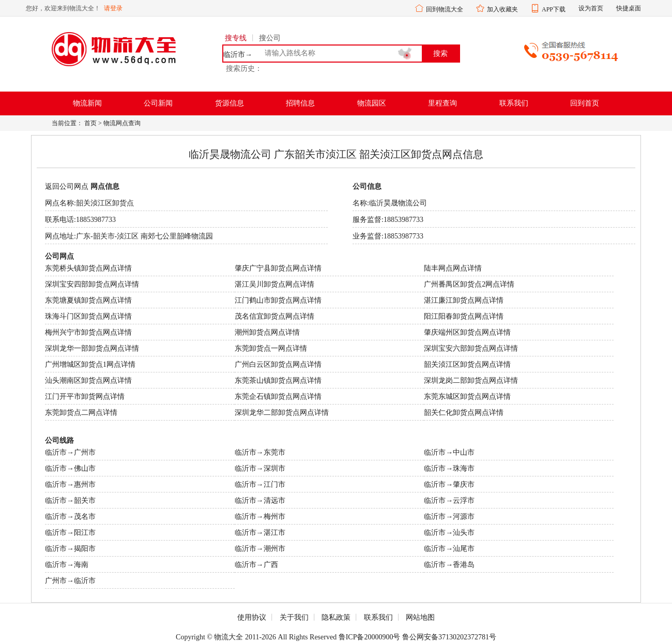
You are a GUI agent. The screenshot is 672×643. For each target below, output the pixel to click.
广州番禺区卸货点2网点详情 (469, 284)
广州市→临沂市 (70, 581)
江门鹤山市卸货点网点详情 (278, 300)
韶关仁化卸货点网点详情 (464, 413)
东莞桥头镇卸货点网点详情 (88, 268)
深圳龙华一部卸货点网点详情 (92, 348)
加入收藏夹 (502, 9)
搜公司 (270, 38)
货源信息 (230, 103)
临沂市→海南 (67, 565)
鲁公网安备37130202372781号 (449, 637)
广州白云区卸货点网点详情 (278, 364)
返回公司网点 (67, 186)
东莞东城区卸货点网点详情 (467, 397)
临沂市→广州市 (70, 452)
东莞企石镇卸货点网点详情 (278, 397)
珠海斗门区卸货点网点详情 (88, 316)
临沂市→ (238, 55)
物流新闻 (87, 103)
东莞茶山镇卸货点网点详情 (278, 380)
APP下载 (554, 9)
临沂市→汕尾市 (449, 549)
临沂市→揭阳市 (70, 549)
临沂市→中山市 (449, 452)
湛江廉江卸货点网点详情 (464, 300)
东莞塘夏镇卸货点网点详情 (88, 300)
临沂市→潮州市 (260, 549)
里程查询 (442, 103)
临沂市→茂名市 (70, 517)
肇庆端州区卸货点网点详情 (467, 332)
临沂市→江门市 (260, 484)
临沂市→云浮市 (449, 500)
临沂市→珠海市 (449, 468)
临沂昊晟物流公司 (398, 203)
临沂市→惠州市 (70, 484)
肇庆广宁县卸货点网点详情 (278, 268)
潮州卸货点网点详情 (267, 332)
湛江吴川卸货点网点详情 (274, 284)
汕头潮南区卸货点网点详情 (88, 380)
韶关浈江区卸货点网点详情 (467, 364)
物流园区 (372, 103)
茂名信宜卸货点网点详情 (274, 316)
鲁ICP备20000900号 (370, 637)
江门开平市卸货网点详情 (85, 397)
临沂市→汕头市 (449, 533)
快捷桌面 (629, 8)
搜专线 (236, 38)
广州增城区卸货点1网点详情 (90, 364)
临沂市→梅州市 (260, 517)
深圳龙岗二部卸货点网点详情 (471, 380)
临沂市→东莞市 (260, 452)
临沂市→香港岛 (449, 565)
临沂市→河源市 (449, 517)
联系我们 (514, 103)
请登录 (113, 8)
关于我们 (294, 617)
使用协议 (252, 617)
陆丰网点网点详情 (453, 268)
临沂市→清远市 (260, 500)
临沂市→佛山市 (70, 468)
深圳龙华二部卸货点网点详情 (282, 413)
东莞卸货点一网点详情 (271, 348)
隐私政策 (336, 617)
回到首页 (585, 103)
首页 (90, 123)
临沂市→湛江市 (260, 533)
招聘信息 (300, 103)
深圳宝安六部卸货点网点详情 (471, 348)
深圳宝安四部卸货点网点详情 (92, 284)
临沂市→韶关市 (70, 500)
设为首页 (591, 8)
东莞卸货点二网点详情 (81, 413)
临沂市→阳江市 (70, 533)
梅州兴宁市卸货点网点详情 (88, 332)
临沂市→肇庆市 (449, 484)
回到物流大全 (445, 9)
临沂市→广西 (256, 565)
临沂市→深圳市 (260, 468)
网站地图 (420, 617)
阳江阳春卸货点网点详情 (464, 316)
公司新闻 (158, 103)
